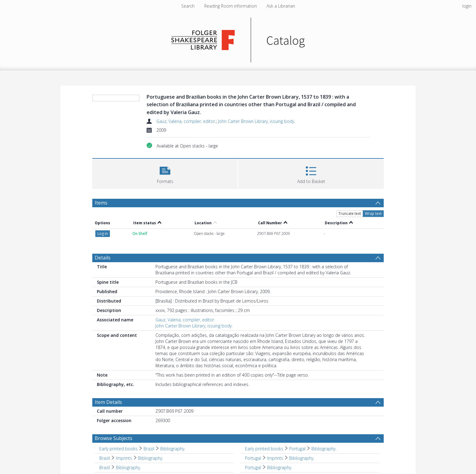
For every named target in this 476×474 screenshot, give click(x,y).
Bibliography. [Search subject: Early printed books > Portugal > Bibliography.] (324, 449)
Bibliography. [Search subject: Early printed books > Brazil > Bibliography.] (173, 449)
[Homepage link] (238, 38)
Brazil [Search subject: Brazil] (105, 458)
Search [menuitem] (188, 6)
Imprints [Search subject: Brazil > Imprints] (124, 458)
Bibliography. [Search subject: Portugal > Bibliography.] (280, 467)
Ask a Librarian (281, 6)
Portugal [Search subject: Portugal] (253, 458)
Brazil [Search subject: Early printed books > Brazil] (149, 449)
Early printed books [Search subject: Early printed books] (118, 449)
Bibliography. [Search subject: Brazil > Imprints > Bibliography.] (151, 458)
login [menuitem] (467, 6)
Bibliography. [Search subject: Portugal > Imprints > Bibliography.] (302, 458)
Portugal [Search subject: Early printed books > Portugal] (297, 449)
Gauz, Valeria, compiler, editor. (186, 121)
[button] (165, 173)
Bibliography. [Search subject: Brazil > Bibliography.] (128, 467)
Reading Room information (231, 6)
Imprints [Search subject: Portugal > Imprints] (275, 458)
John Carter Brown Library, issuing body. (257, 121)
